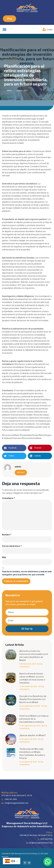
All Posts (21, 472)
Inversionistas (11, 60)
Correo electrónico (12, 546)
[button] (10, 19)
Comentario (8, 498)
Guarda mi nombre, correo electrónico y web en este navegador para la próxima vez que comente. (27, 573)
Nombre (7, 535)
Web (4, 557)
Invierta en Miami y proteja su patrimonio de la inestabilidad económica (34, 719)
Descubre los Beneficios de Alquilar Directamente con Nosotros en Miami (33, 699)
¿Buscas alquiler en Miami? (33, 735)
